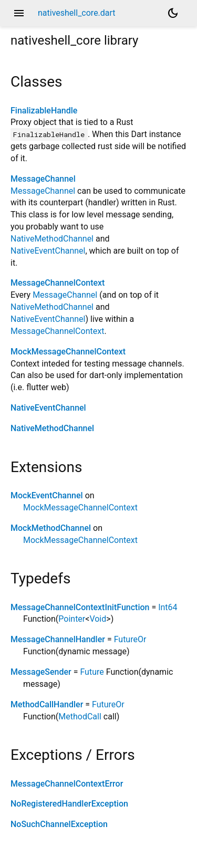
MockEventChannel (47, 495)
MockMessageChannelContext (68, 352)
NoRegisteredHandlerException (69, 804)
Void (98, 619)
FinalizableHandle (44, 111)
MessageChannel (43, 179)
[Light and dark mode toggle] (173, 13)
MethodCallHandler (47, 704)
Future (92, 672)
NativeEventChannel (48, 251)
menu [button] (19, 13)
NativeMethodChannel (52, 239)
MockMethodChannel (51, 528)
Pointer (72, 619)
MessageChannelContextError (67, 784)
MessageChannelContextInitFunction (80, 607)
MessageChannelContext (58, 283)
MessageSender (41, 672)
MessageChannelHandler (58, 639)
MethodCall (80, 717)
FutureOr (130, 639)
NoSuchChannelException (59, 824)
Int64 (168, 607)
